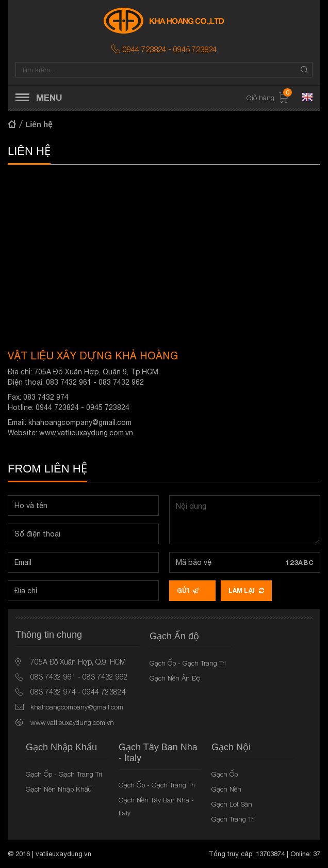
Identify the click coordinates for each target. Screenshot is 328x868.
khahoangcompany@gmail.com (80, 422)
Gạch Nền (226, 789)
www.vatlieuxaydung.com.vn (86, 433)
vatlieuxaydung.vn (63, 854)
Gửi (188, 590)
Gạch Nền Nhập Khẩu (59, 789)
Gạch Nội (231, 747)
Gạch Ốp (225, 774)
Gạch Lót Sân (232, 804)
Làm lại (246, 590)
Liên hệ (39, 124)
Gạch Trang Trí (233, 819)
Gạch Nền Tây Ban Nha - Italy (156, 806)
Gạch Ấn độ (174, 636)
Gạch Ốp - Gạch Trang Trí (188, 663)
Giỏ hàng (268, 98)
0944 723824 (144, 49)
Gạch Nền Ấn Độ (175, 678)
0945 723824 (195, 49)
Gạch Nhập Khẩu (61, 747)
